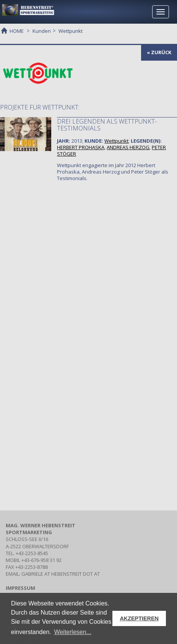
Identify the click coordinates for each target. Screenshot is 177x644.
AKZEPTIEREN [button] (139, 618)
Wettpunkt (116, 141)
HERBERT (81, 147)
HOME (17, 31)
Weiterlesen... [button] (73, 632)
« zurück (159, 52)
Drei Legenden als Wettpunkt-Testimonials (107, 125)
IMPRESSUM (20, 588)
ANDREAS (128, 147)
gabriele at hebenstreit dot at (61, 574)
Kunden (42, 31)
